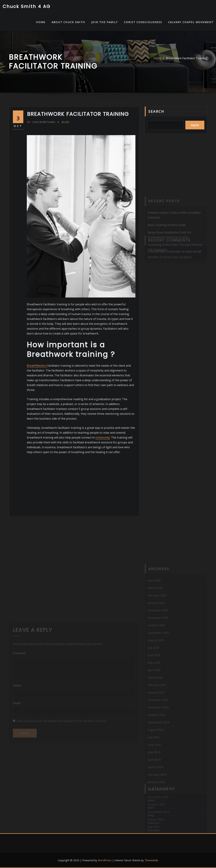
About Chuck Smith (68, 22)
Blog (65, 122)
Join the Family (105, 22)
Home (157, 58)
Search (156, 111)
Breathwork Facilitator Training (187, 58)
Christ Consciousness (143, 22)
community (103, 437)
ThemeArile (151, 860)
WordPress (105, 860)
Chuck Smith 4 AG (27, 6)
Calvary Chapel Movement (191, 22)
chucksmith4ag (41, 122)
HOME (41, 22)
